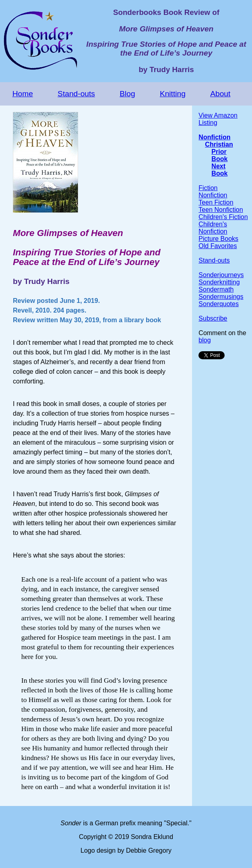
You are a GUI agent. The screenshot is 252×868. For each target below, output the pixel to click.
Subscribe (213, 318)
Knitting (173, 94)
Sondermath (216, 289)
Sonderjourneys (221, 275)
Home (23, 94)
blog (204, 340)
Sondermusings (221, 297)
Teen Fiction (216, 202)
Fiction (208, 188)
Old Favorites (218, 246)
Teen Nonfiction (221, 210)
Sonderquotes (219, 304)
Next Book (219, 170)
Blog (127, 94)
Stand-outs (76, 94)
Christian (219, 144)
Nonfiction (214, 137)
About (220, 94)
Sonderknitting (219, 282)
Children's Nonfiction (213, 228)
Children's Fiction (223, 217)
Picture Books (218, 239)
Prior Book (219, 155)
